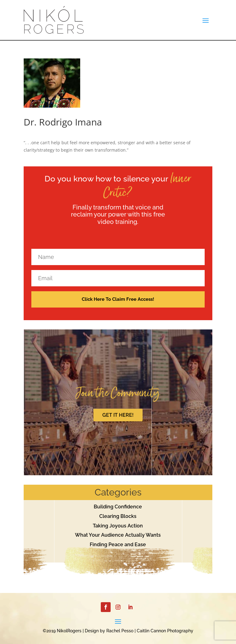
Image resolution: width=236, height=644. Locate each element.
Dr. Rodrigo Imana (63, 122)
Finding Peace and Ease (118, 545)
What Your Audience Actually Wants (118, 535)
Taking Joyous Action (118, 526)
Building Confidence (118, 507)
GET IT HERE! (118, 415)
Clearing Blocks (118, 516)
